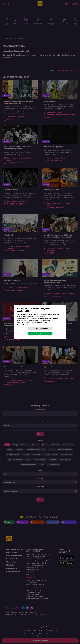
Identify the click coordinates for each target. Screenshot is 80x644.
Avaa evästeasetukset (40, 328)
